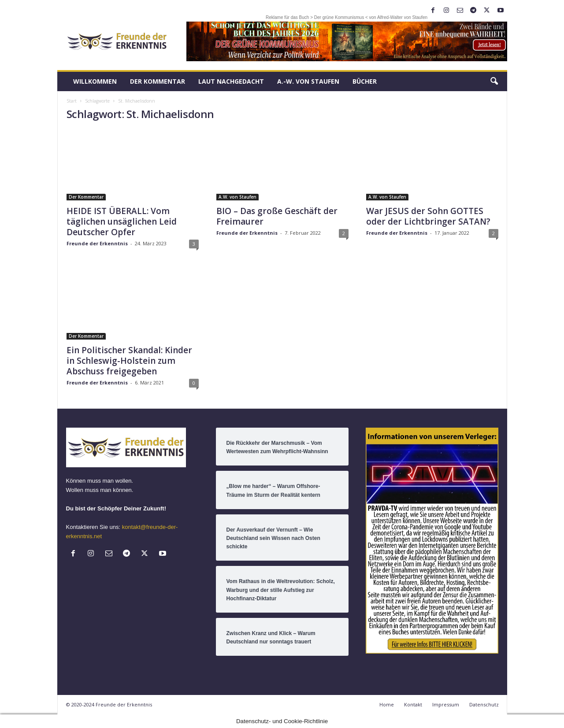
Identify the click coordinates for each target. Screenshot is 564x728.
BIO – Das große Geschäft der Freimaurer (277, 216)
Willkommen (95, 81)
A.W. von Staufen (237, 197)
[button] (494, 81)
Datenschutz (484, 704)
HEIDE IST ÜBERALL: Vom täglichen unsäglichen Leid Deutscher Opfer (122, 222)
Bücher (365, 81)
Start (72, 101)
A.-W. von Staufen (308, 81)
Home (387, 704)
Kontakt (413, 704)
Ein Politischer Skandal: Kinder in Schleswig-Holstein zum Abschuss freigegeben (129, 361)
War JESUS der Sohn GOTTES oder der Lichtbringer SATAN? (428, 216)
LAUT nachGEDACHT (231, 81)
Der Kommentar (158, 81)
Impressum (446, 704)
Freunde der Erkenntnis (97, 243)
